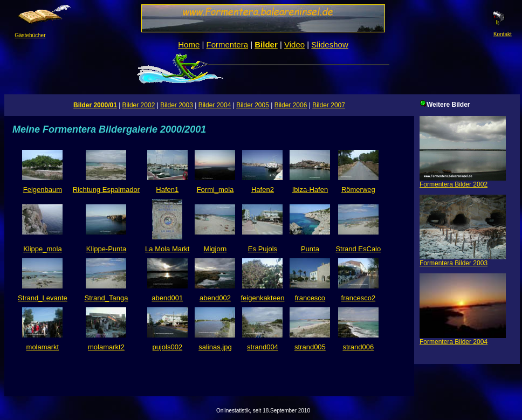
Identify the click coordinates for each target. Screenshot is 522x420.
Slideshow (329, 44)
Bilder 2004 (215, 105)
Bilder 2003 (177, 105)
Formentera (228, 44)
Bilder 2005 (253, 105)
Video (294, 44)
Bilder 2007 (329, 105)
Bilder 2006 (291, 105)
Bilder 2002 (139, 105)
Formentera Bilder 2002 (463, 181)
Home (189, 44)
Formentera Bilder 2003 (463, 260)
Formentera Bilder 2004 (463, 339)
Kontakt (499, 32)
